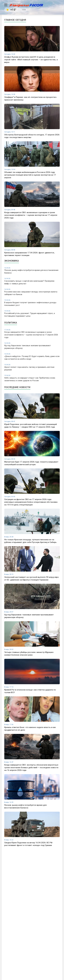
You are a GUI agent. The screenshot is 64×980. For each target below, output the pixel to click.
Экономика (12, 261)
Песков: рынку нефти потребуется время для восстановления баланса (32, 270)
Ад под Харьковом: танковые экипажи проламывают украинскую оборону (32, 346)
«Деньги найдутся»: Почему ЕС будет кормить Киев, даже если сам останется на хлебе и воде (32, 356)
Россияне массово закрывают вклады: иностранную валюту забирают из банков (32, 292)
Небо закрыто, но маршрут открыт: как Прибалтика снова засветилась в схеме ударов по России (32, 378)
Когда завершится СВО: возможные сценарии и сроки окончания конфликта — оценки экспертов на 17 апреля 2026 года (32, 334)
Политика (11, 323)
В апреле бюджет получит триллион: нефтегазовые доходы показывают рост (32, 303)
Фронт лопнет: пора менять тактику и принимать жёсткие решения (32, 367)
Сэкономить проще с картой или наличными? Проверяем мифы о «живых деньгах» (32, 281)
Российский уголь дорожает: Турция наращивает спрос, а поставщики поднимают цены (32, 313)
